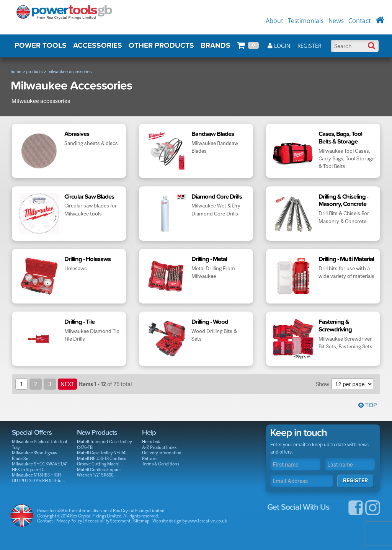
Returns (150, 458)
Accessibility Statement (108, 521)
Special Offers (32, 432)
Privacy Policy (69, 521)
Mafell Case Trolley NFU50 (102, 453)
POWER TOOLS (41, 46)
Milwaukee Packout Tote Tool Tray (39, 444)
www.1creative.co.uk (207, 521)
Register (309, 46)
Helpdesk (151, 441)
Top (367, 405)
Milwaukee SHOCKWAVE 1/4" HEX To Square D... (40, 467)
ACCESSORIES (98, 46)
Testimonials (306, 21)
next (67, 384)
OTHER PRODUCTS (161, 46)
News (336, 21)
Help (149, 432)
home (16, 72)
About (274, 21)
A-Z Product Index (159, 447)
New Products (97, 432)
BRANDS (216, 46)
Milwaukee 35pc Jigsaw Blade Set (34, 455)
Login (279, 46)
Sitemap (141, 521)
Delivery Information (162, 453)
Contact (360, 21)
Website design (167, 521)
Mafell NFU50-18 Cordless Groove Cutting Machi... (101, 461)
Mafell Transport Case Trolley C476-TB (104, 444)
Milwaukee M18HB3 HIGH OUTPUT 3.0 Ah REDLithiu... (38, 478)
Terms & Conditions (161, 464)
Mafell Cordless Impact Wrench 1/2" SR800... (99, 472)
